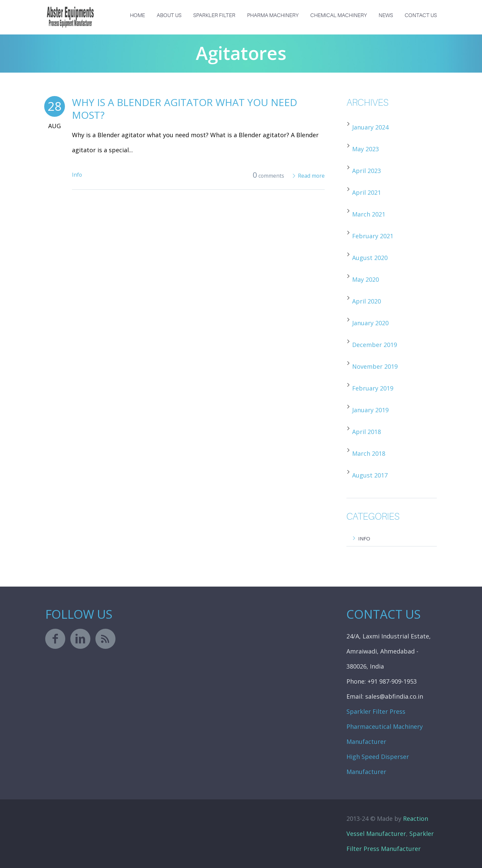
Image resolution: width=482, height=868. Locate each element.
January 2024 (370, 127)
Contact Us (421, 15)
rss (105, 639)
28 (55, 106)
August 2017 (370, 475)
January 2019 (370, 410)
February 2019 (373, 388)
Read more (311, 176)
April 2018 (367, 432)
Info (77, 175)
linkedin (80, 639)
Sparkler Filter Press (376, 711)
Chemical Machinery (339, 15)
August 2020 (370, 258)
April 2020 (367, 301)
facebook (55, 639)
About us (169, 15)
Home (137, 15)
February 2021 (373, 236)
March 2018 (369, 453)
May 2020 (366, 279)
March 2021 (369, 214)
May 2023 (366, 149)
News (386, 15)
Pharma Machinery (273, 15)
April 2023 (367, 171)
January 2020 (370, 323)
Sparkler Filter (214, 15)
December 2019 (375, 345)
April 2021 (367, 192)
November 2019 (375, 366)
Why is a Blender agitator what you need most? (185, 109)
